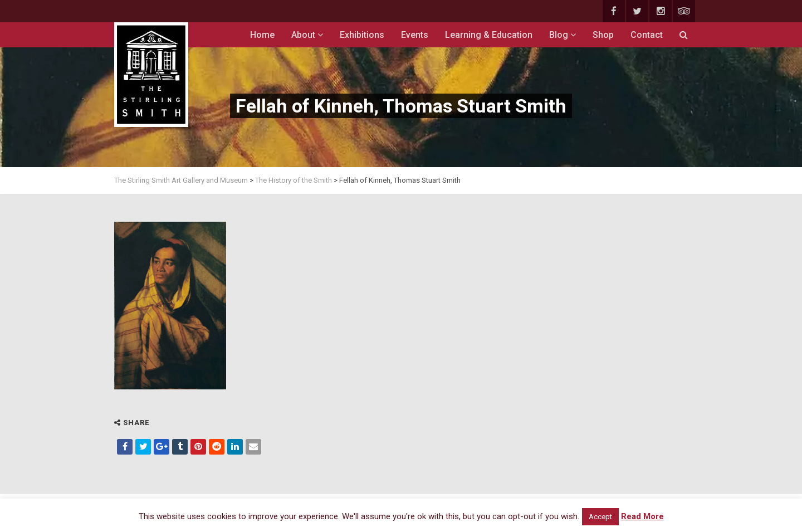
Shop (603, 35)
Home (262, 35)
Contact (647, 35)
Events (415, 35)
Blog (563, 35)
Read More (642, 516)
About (307, 35)
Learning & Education (489, 35)
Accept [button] (600, 517)
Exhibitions (362, 35)
